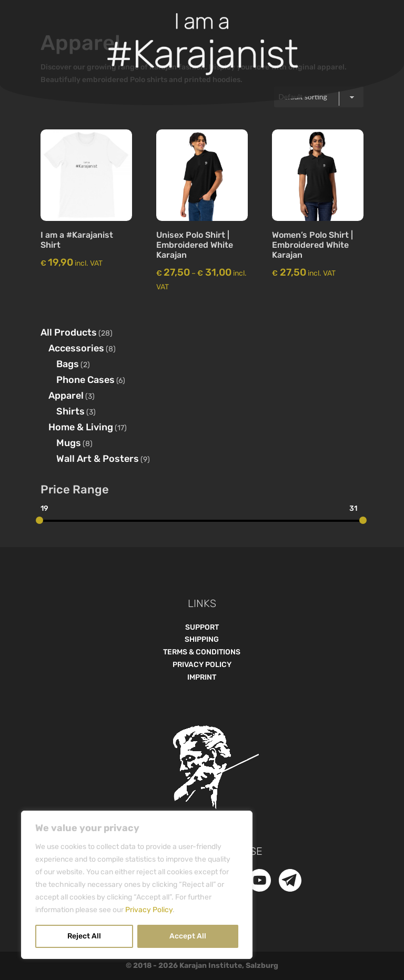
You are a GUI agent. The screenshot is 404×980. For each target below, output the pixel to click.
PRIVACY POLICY (202, 665)
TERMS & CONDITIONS (202, 652)
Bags (68, 364)
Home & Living (81, 427)
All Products (69, 332)
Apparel (66, 396)
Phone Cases (85, 380)
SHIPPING (202, 639)
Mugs (69, 443)
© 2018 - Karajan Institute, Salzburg (202, 966)
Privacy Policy (149, 910)
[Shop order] (319, 97)
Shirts (70, 411)
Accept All (188, 936)
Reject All (84, 936)
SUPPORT (202, 627)
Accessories (76, 348)
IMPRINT (202, 677)
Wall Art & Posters (98, 459)
